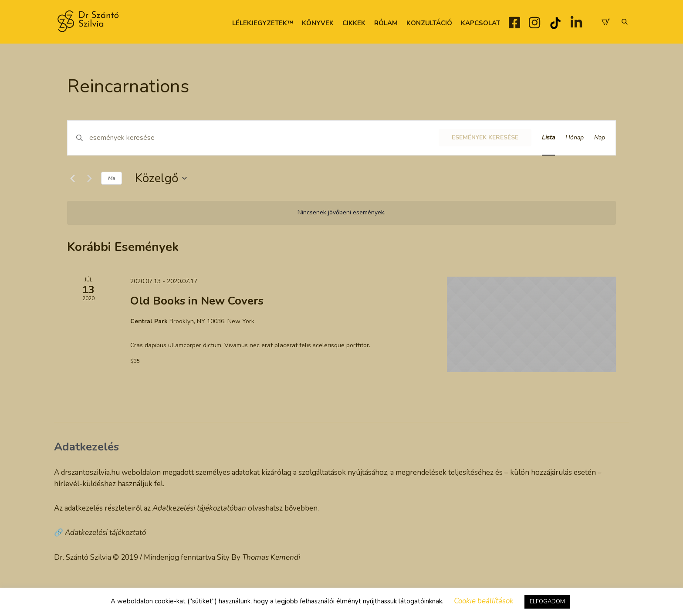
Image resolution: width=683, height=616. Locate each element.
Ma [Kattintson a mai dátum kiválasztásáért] (112, 178)
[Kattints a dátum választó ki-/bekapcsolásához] (161, 178)
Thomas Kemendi (271, 557)
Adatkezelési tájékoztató (105, 533)
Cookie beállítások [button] (484, 601)
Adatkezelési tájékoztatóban (199, 508)
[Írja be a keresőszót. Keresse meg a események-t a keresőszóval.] (264, 138)
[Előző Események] (72, 178)
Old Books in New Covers (197, 301)
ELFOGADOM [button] (547, 602)
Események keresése (485, 137)
